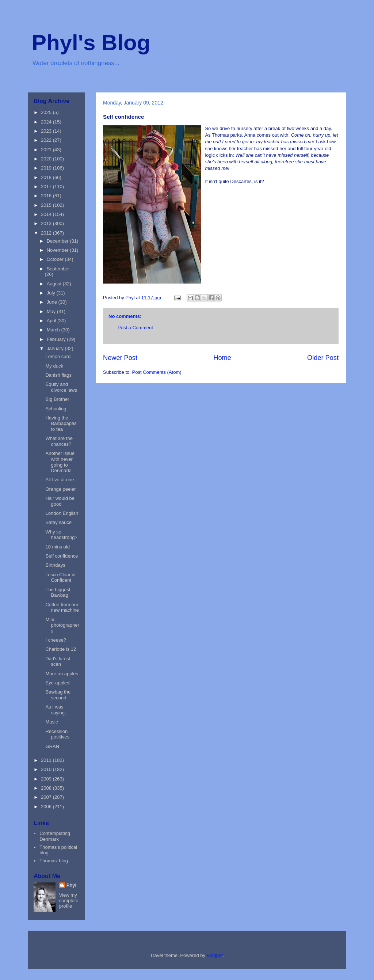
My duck (54, 366)
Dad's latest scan (58, 662)
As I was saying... (57, 710)
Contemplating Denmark (55, 836)
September (58, 269)
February (57, 339)
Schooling (56, 409)
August (55, 284)
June (53, 302)
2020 (47, 159)
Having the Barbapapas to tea (61, 423)
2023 (47, 131)
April (52, 321)
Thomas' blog (54, 861)
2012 (47, 233)
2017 (47, 187)
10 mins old (57, 547)
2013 (47, 223)
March (54, 330)
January (56, 348)
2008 (47, 788)
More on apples (62, 674)
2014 (47, 214)
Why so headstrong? (61, 535)
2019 (47, 168)
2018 (47, 177)
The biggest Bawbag (58, 592)
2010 (47, 769)
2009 (47, 779)
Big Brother (57, 399)
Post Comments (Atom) (157, 372)
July (52, 293)
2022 (47, 140)
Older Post (323, 358)
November (58, 250)
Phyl (71, 885)
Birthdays (55, 565)
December (58, 241)
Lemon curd (58, 356)
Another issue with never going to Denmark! (60, 462)
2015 (47, 205)
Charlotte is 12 (61, 649)
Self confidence (62, 556)
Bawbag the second (58, 695)
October (56, 259)
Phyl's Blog (91, 43)
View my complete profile (69, 901)
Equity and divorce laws (61, 387)
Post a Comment (135, 328)
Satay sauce (58, 522)
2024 (47, 122)
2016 (47, 196)
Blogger (215, 955)
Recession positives (57, 734)
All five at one (60, 480)
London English (62, 513)
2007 (47, 797)
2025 (47, 112)
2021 (47, 150)
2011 (47, 760)
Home (222, 358)
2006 (47, 807)
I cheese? (56, 640)
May (52, 312)
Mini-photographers (62, 625)
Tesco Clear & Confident (60, 578)
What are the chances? (59, 441)
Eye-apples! (58, 683)
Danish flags (58, 375)
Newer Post (120, 358)
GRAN (52, 746)
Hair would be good (60, 501)
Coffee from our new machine (62, 607)
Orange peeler (60, 489)
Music (51, 722)
